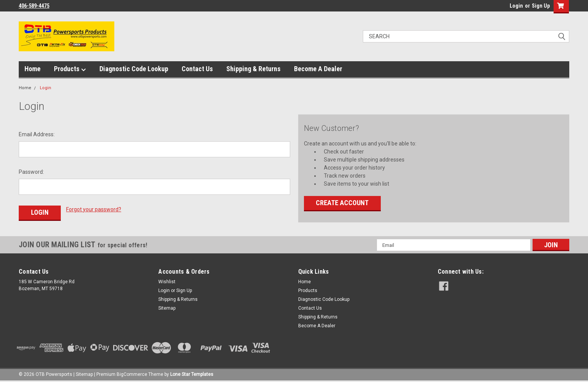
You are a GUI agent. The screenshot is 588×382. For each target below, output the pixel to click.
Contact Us (197, 69)
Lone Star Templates (192, 374)
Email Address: (37, 134)
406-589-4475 (34, 6)
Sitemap (167, 308)
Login (516, 6)
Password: (31, 172)
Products (70, 69)
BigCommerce (132, 374)
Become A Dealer (318, 69)
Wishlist (167, 282)
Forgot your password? (94, 209)
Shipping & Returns (253, 69)
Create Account (342, 203)
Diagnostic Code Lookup (134, 69)
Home (32, 69)
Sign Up (541, 6)
